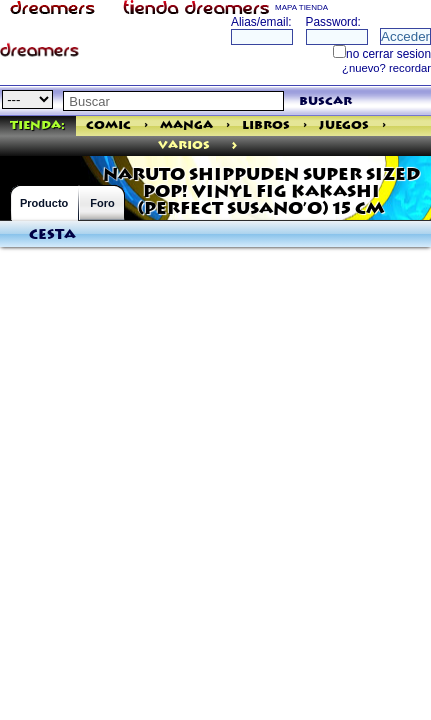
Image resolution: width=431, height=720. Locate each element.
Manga (186, 125)
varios (184, 145)
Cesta (52, 235)
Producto (44, 203)
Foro (102, 203)
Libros (266, 125)
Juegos (344, 125)
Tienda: (37, 125)
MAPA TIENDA (301, 7)
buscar (325, 101)
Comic (108, 125)
